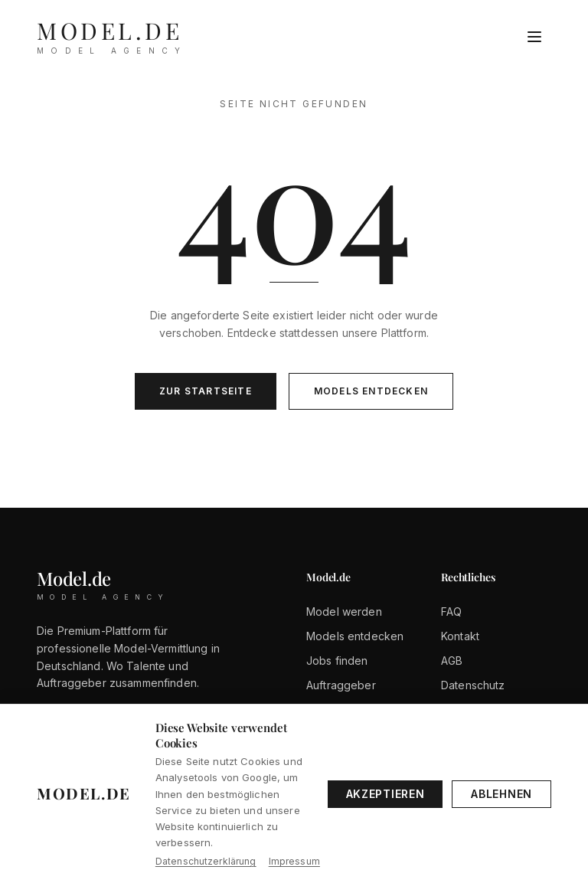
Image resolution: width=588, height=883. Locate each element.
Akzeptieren (385, 794)
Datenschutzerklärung (206, 861)
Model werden (344, 612)
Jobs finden (337, 661)
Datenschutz (473, 685)
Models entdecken (371, 391)
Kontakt (460, 636)
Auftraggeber (341, 685)
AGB (452, 661)
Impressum (294, 861)
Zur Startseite (206, 391)
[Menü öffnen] (534, 37)
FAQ (451, 612)
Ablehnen (501, 794)
